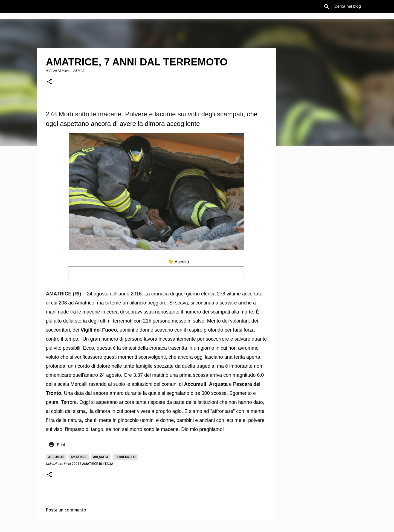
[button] (49, 82)
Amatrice (79, 457)
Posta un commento (66, 510)
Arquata (101, 457)
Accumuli (56, 457)
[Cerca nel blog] (361, 7)
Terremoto (125, 457)
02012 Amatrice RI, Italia (92, 464)
